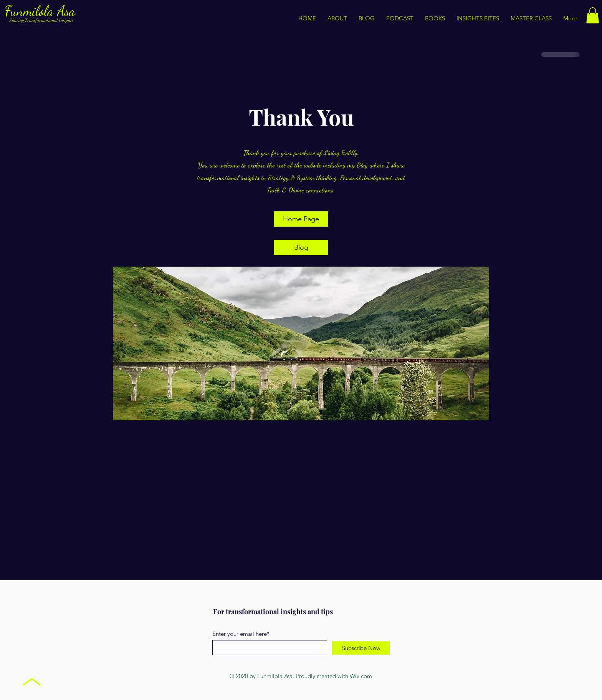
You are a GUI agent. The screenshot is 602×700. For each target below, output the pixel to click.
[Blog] (301, 247)
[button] (478, 18)
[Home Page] (301, 219)
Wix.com (361, 676)
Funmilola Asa (42, 11)
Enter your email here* (241, 634)
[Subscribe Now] (361, 648)
